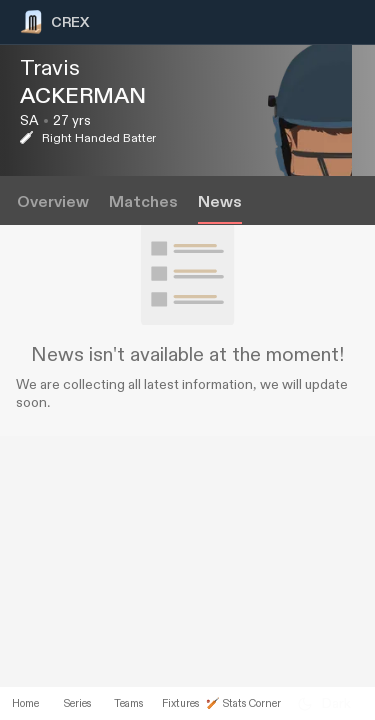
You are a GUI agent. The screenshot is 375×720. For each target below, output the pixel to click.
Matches (143, 202)
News (220, 202)
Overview (53, 202)
